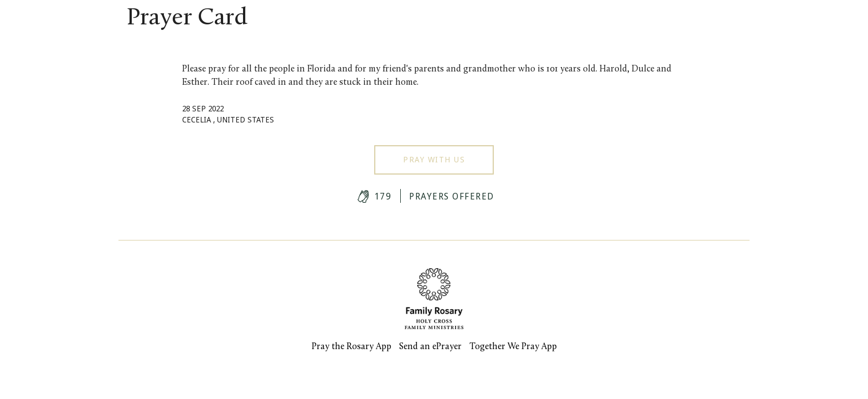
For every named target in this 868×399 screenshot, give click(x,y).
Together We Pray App (513, 347)
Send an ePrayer (430, 347)
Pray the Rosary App (352, 347)
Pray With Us (434, 160)
